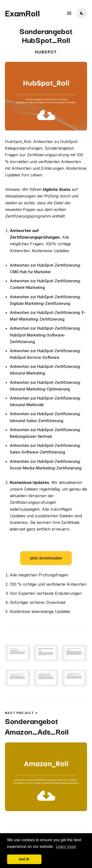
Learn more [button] (66, 847)
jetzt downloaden (46, 558)
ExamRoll (22, 13)
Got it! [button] (24, 859)
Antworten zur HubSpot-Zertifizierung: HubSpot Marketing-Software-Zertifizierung (45, 335)
